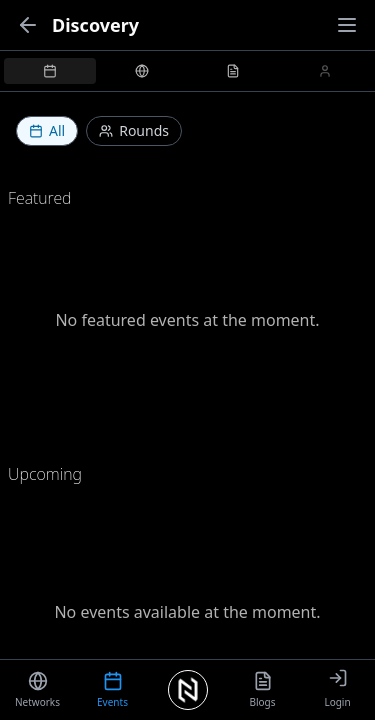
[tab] (50, 71)
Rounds (134, 130)
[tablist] (187, 71)
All (47, 130)
